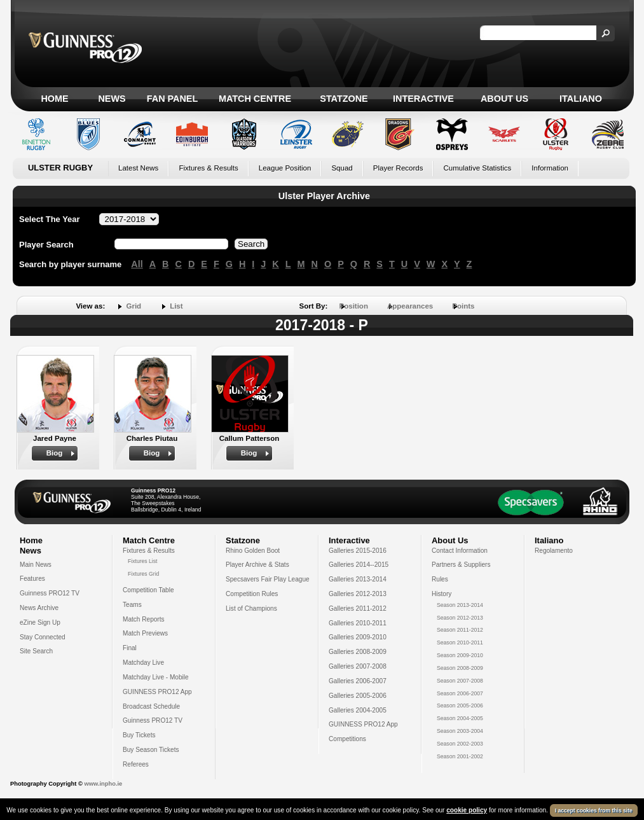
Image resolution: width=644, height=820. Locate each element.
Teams (132, 605)
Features (32, 579)
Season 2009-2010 (460, 655)
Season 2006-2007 (460, 693)
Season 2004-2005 (460, 718)
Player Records (398, 168)
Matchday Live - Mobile (156, 677)
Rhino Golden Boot (253, 551)
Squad (342, 168)
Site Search (36, 651)
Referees (136, 764)
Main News (36, 565)
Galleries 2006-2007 (358, 681)
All (137, 264)
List (176, 306)
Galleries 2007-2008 (358, 666)
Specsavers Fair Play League (268, 579)
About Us (504, 99)
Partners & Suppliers (461, 565)
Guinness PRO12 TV (50, 593)
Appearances (410, 306)
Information (550, 168)
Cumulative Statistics (477, 168)
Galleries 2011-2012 (358, 608)
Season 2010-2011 (460, 643)
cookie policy (467, 810)
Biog (55, 453)
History (442, 594)
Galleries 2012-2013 (358, 594)
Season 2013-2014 (460, 605)
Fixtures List (143, 561)
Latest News (138, 168)
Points (463, 306)
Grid (134, 306)
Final (130, 648)
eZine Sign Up (40, 622)
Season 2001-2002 (460, 756)
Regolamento (554, 551)
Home (54, 99)
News (112, 99)
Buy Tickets (139, 735)
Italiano (581, 99)
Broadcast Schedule (151, 706)
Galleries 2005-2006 (358, 696)
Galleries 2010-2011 (358, 623)
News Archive (39, 608)
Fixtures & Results (208, 168)
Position (354, 306)
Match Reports (144, 619)
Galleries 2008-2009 (358, 652)
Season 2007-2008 (460, 681)
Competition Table (148, 590)
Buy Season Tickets (151, 750)
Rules (440, 579)
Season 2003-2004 (460, 731)
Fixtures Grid (143, 574)
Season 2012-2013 (460, 618)
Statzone (344, 99)
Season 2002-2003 (460, 744)
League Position (285, 168)
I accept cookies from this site (594, 810)
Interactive (423, 99)
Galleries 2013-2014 (358, 579)
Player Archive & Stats (257, 565)
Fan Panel (172, 99)
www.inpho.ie (103, 784)
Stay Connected (43, 637)
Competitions (347, 739)
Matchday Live (143, 663)
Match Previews (145, 633)
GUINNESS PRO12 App (157, 692)
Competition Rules (252, 594)
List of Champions (251, 608)
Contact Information (460, 551)
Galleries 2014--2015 (359, 565)
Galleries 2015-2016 (358, 551)
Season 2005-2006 (460, 705)
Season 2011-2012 (460, 630)
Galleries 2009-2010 (358, 637)
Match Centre (255, 99)
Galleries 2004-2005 (358, 710)
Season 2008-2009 (460, 668)
